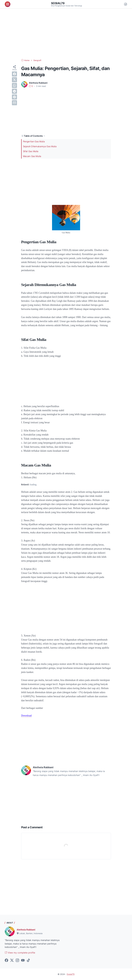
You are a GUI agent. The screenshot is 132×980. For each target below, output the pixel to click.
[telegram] (14, 91)
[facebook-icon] (6, 960)
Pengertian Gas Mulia (34, 141)
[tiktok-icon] (28, 960)
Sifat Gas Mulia (31, 151)
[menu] (8, 4)
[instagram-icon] (17, 960)
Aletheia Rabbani (26, 930)
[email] (14, 103)
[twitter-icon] (12, 960)
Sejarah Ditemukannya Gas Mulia (40, 146)
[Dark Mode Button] (126, 4)
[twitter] (14, 80)
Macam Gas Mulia (32, 156)
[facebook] (14, 74)
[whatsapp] (14, 85)
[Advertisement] (66, 34)
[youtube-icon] (23, 960)
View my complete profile (20, 953)
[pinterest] (14, 97)
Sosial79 (58, 3)
